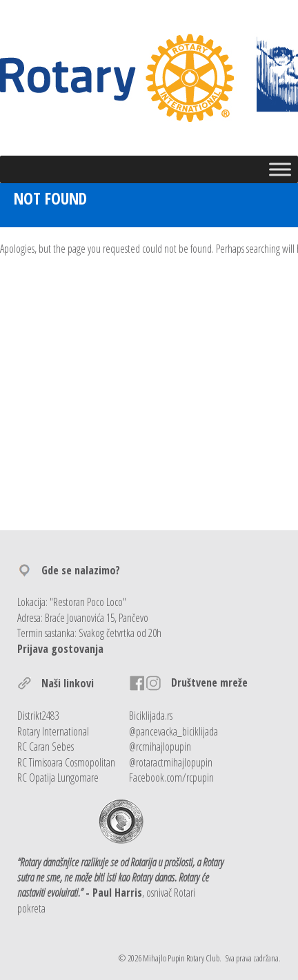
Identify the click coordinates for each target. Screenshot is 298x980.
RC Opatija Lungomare (58, 778)
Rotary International (53, 731)
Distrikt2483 (38, 716)
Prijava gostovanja (60, 649)
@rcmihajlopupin (160, 747)
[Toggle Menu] (280, 169)
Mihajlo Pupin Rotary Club (181, 958)
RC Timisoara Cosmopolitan (66, 762)
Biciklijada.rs (151, 716)
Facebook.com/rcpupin (171, 778)
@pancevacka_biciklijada (173, 731)
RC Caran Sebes (46, 747)
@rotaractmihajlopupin (171, 762)
